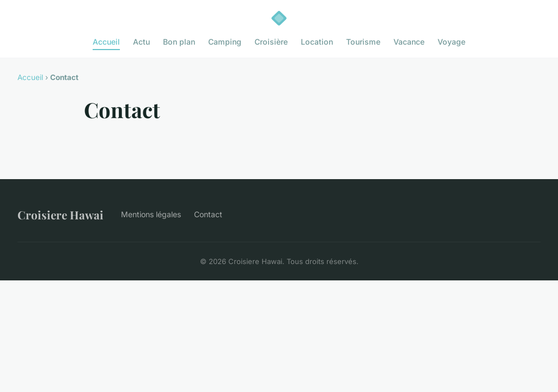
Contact (208, 214)
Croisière (271, 42)
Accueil (106, 42)
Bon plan (179, 42)
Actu (141, 42)
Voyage (451, 42)
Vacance (409, 42)
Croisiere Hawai (60, 215)
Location (317, 42)
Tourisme (363, 42)
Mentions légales (151, 214)
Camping (225, 42)
